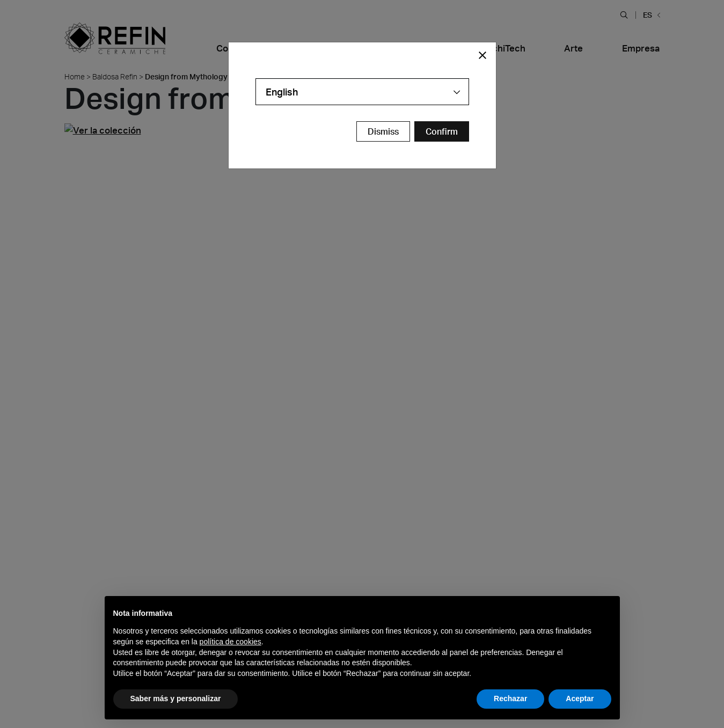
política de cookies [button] (231, 642)
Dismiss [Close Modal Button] (383, 131)
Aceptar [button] (580, 698)
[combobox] (362, 92)
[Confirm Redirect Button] (442, 131)
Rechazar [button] (510, 698)
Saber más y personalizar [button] (176, 698)
